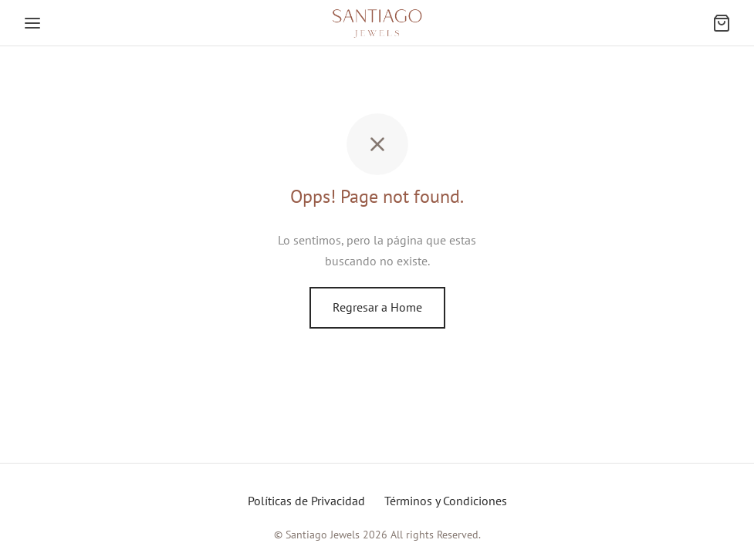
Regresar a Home (377, 307)
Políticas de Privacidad (306, 501)
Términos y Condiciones (446, 501)
